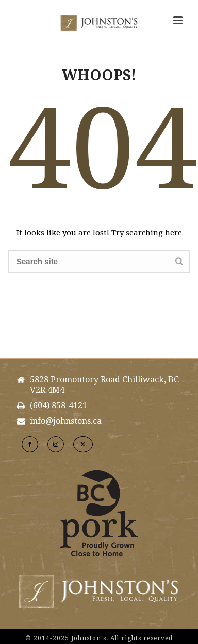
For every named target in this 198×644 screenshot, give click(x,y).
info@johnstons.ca (66, 421)
